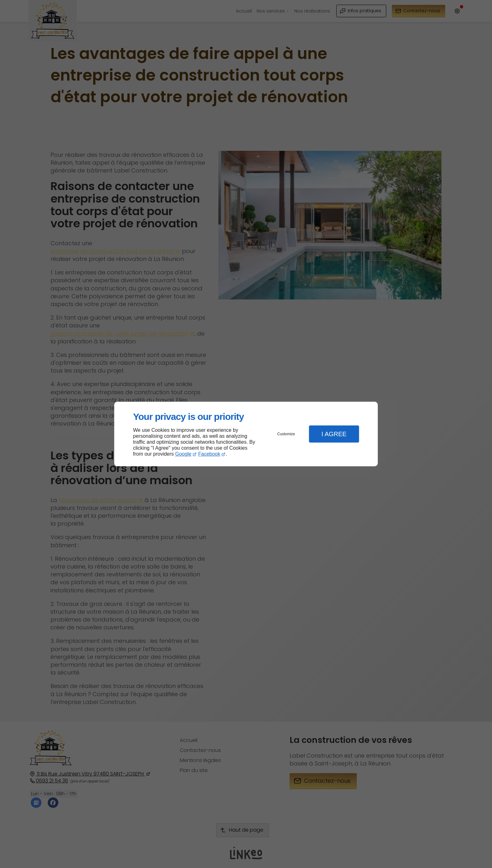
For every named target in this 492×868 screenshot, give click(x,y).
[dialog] (246, 434)
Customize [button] (286, 434)
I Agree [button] (334, 434)
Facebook (209, 454)
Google (183, 454)
